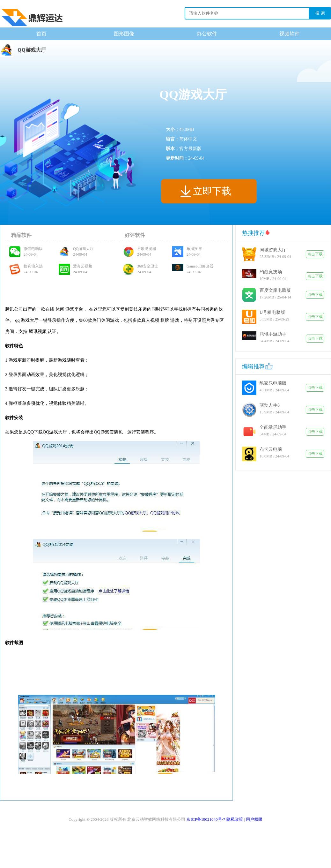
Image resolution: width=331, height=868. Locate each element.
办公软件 (207, 34)
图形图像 (124, 34)
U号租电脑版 (272, 312)
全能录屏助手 (273, 427)
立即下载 (212, 191)
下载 (32, 15)
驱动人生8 (270, 405)
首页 (41, 34)
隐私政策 (235, 819)
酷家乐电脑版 (273, 383)
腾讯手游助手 (273, 334)
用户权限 (254, 819)
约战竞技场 (271, 272)
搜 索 (320, 13)
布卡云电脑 (271, 449)
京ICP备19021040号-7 (206, 819)
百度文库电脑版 (275, 290)
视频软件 (290, 34)
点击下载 (315, 254)
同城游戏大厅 (273, 250)
